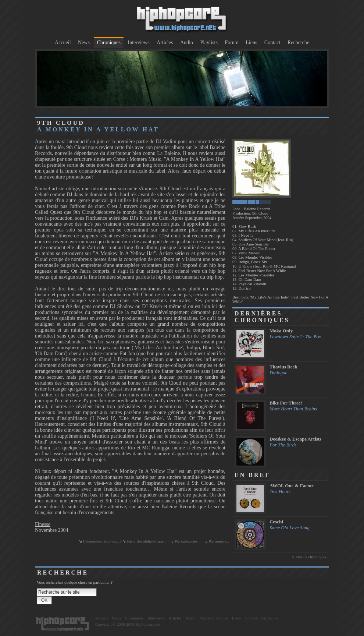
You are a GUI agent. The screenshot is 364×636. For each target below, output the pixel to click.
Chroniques (109, 43)
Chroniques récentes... (101, 541)
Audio (187, 43)
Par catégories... (188, 541)
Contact (272, 43)
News (84, 43)
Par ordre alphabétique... (147, 541)
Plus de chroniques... (312, 557)
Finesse (43, 524)
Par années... (219, 541)
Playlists (209, 43)
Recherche (298, 43)
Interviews (139, 43)
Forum (231, 43)
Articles (165, 43)
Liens (251, 43)
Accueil (63, 43)
